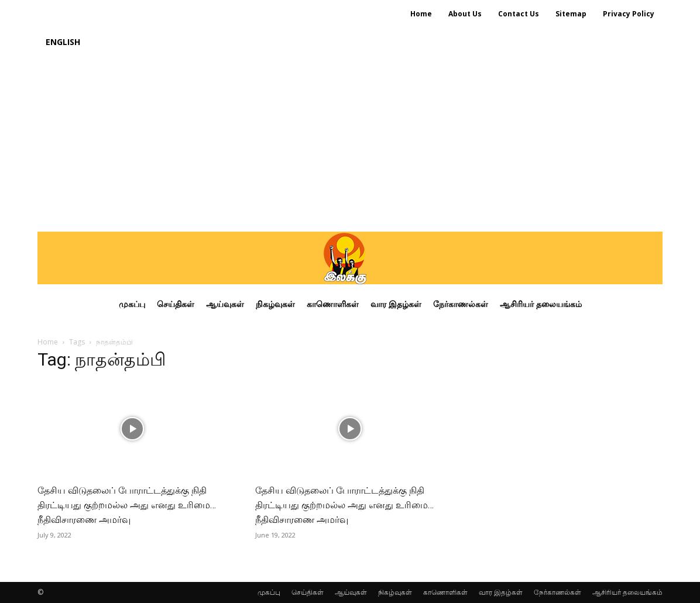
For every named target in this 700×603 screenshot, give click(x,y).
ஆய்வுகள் (351, 592)
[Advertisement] (350, 144)
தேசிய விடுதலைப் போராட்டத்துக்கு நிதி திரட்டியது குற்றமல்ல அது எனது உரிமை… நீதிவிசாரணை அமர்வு (127, 505)
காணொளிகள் (445, 592)
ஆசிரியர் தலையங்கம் (627, 592)
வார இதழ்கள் (501, 592)
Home (48, 342)
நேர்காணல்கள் (557, 592)
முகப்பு (269, 592)
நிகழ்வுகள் (395, 592)
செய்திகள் (308, 592)
